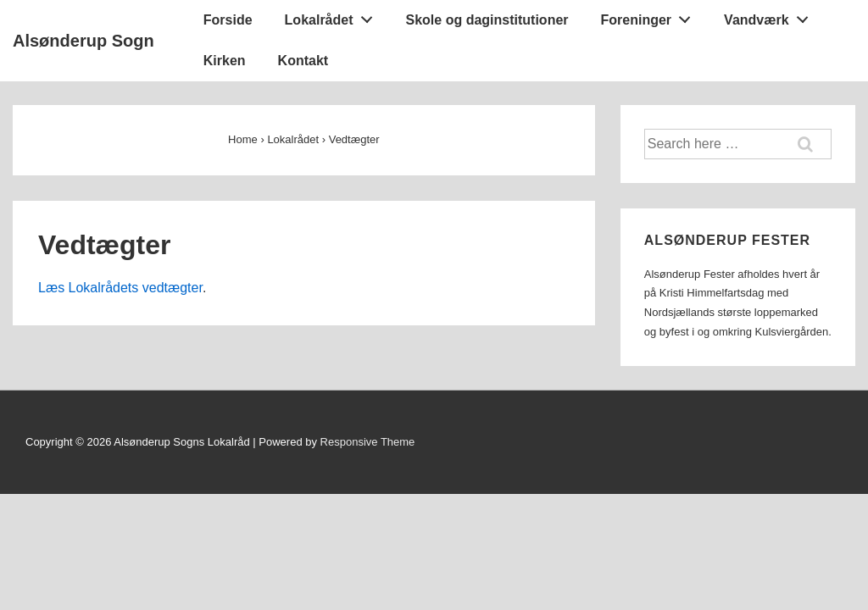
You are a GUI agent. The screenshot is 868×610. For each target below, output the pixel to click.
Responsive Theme (368, 442)
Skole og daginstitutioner (487, 20)
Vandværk (771, 16)
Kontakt (303, 61)
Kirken (225, 61)
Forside (228, 20)
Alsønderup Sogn (83, 41)
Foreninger (651, 16)
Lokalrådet (334, 16)
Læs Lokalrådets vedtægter (120, 288)
